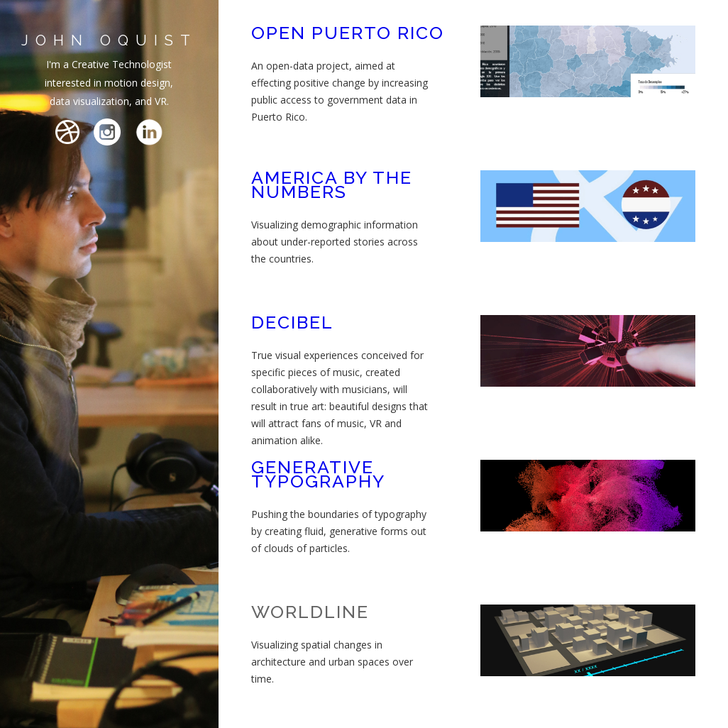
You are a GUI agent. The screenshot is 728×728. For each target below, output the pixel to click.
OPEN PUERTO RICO (348, 33)
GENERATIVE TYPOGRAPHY (318, 474)
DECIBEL (292, 322)
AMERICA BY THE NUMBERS (332, 184)
